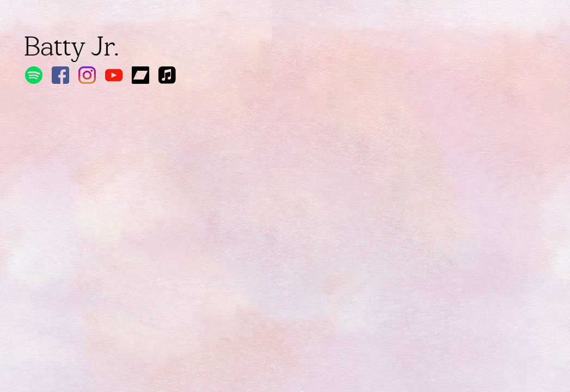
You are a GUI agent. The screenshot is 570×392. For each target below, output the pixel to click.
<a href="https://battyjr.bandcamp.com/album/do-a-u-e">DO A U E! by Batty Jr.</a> (133, 229)
